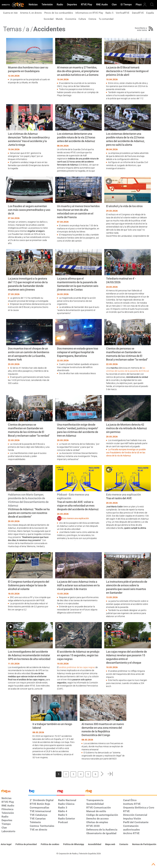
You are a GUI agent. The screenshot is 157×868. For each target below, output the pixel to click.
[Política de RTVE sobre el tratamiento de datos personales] (26, 844)
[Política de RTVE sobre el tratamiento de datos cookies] (50, 844)
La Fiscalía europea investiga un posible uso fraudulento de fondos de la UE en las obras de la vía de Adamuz (126, 453)
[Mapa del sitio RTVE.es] (110, 844)
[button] (102, 774)
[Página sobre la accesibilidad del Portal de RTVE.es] (95, 844)
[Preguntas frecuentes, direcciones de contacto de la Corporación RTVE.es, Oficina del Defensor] (124, 844)
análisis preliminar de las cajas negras (77, 667)
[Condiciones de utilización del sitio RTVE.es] (6, 844)
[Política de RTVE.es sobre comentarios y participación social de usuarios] (144, 844)
